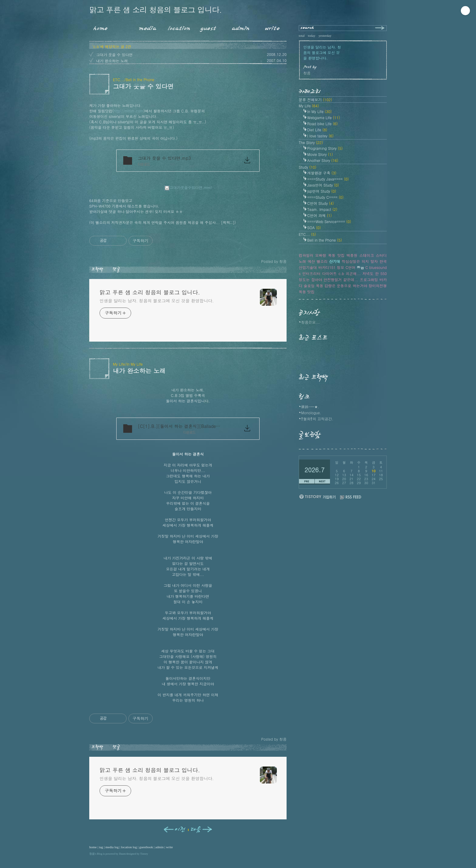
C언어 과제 (320, 215)
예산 (311, 261)
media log (112, 847)
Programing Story (325, 148)
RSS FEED (351, 497)
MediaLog (146, 27)
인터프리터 (311, 273)
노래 (302, 261)
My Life (309, 106)
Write (272, 27)
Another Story (323, 160)
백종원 (352, 255)
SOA (314, 227)
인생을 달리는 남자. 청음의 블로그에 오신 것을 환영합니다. (157, 301)
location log (129, 847)
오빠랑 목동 (325, 255)
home (93, 847)
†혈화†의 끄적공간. (317, 419)
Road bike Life (322, 124)
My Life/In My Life (128, 364)
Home (98, 27)
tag (101, 847)
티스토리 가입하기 (317, 496)
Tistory (144, 854)
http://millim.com (129, 111)
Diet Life (317, 130)
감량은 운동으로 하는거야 (346, 286)
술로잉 (309, 286)
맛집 (341, 255)
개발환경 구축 (322, 173)
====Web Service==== (329, 221)
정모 (341, 267)
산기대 (335, 261)
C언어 (350, 267)
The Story (311, 142)
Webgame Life (324, 117)
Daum (122, 854)
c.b (341, 273)
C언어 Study (321, 203)
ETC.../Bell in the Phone (134, 79)
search (307, 28)
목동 (320, 286)
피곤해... (353, 273)
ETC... (307, 234)
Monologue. (311, 413)
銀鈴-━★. (310, 406)
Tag (121, 27)
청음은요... (311, 322)
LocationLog (177, 27)
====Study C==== (325, 197)
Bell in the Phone (325, 240)
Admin (241, 27)
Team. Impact (322, 209)
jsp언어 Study (322, 191)
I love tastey (320, 136)
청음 (92, 854)
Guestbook (207, 27)
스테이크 (367, 255)
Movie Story (320, 154)
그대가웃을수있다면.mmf (188, 187)
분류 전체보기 (315, 100)
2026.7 (314, 470)
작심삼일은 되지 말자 (360, 261)
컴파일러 (306, 255)
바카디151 (327, 267)
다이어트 (329, 273)
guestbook (146, 847)
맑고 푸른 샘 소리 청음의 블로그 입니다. (155, 10)
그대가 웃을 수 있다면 (114, 55)
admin (160, 847)
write (170, 847)
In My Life (319, 111)
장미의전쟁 (378, 286)
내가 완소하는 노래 (112, 61)
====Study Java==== (328, 179)
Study (308, 167)
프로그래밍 (369, 279)
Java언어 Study (323, 185)
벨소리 (322, 261)
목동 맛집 (307, 292)
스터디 (381, 255)
